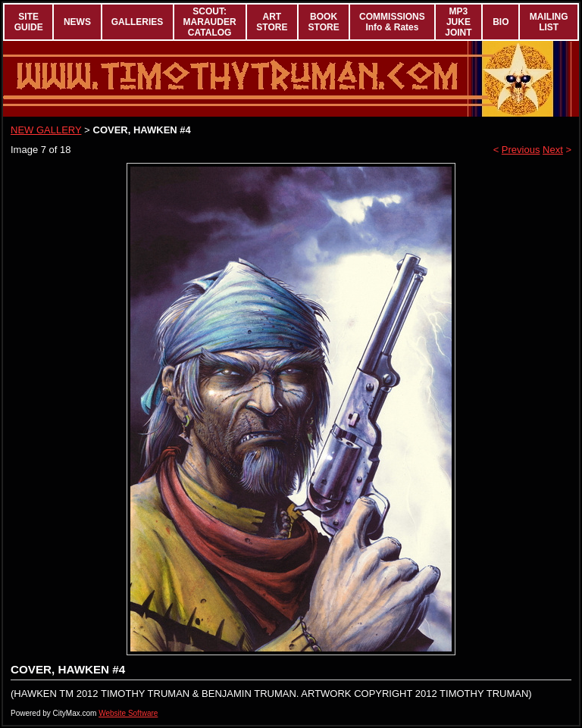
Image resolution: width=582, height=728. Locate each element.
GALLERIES (138, 22)
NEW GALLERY (46, 130)
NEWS (77, 22)
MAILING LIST (549, 22)
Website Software (128, 713)
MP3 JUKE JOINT (458, 22)
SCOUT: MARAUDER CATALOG (210, 22)
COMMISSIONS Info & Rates (392, 22)
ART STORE (272, 22)
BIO (501, 22)
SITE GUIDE (29, 22)
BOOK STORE (324, 22)
